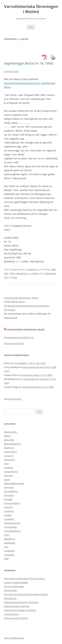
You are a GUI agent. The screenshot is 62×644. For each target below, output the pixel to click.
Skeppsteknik (11, 318)
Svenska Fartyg (11, 614)
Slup (6, 547)
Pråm (7, 535)
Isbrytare (8, 475)
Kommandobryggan (14, 586)
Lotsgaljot (9, 519)
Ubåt (6, 559)
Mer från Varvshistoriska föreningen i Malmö (26, 594)
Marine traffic (11, 590)
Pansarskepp (10, 527)
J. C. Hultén (33, 273)
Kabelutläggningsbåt (14, 483)
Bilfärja (7, 436)
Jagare (7, 479)
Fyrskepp (9, 468)
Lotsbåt (8, 515)
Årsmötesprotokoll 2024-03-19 (19, 337)
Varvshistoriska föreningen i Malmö (31, 9)
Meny (31, 27)
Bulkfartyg (9, 448)
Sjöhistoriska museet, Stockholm (20, 610)
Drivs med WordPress (14, 638)
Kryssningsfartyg (12, 503)
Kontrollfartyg (11, 491)
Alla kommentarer (13, 399)
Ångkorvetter (10, 432)
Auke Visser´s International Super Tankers (24, 578)
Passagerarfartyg (12, 531)
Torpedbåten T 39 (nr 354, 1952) (30, 363)
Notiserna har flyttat (14, 343)
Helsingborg (21, 273)
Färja (6, 464)
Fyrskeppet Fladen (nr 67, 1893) (37, 375)
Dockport (9, 456)
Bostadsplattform (13, 444)
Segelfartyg (32, 269)
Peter (15, 277)
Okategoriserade (12, 523)
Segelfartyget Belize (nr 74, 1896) (29, 63)
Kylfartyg (8, 507)
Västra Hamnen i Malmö (16, 618)
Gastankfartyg (11, 471)
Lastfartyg (9, 511)
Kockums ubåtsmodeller (16, 582)
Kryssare (8, 499)
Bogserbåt (9, 440)
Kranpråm (9, 495)
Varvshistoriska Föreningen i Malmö (26, 329)
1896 (12, 273)
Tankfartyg (9, 551)
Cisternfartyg (10, 452)
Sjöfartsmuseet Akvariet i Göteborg (21, 602)
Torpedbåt (9, 555)
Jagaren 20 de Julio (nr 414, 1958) (38, 387)
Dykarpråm (10, 460)
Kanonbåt (9, 487)
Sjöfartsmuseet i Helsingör (17, 606)
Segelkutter (10, 543)
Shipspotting (10, 598)
